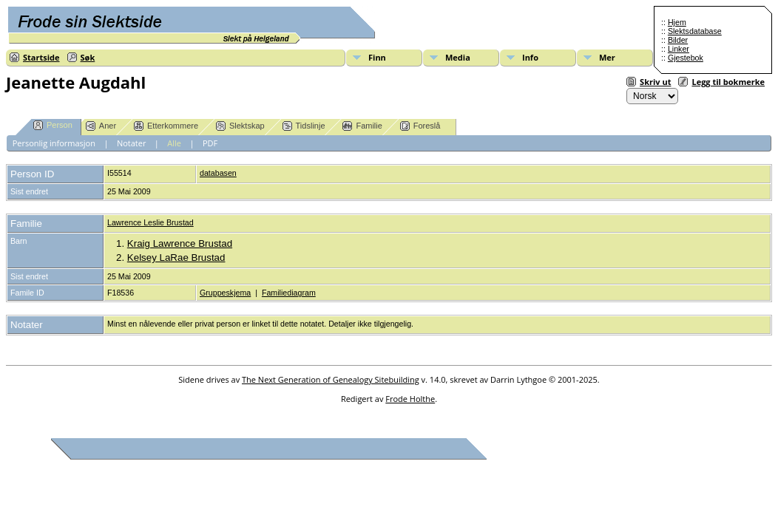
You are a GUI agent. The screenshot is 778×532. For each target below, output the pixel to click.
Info (530, 57)
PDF (210, 143)
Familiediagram (289, 293)
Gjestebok (686, 58)
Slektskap (240, 126)
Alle (174, 143)
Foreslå (420, 126)
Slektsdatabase (695, 31)
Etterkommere (166, 126)
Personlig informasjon (54, 143)
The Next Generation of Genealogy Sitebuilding (331, 379)
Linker (679, 49)
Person (53, 125)
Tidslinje (304, 126)
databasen (218, 173)
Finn (377, 57)
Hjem (677, 22)
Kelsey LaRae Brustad (176, 258)
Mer (607, 57)
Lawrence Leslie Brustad (150, 222)
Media (458, 57)
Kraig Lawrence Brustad (180, 243)
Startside (41, 57)
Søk (88, 57)
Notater (132, 143)
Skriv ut (655, 82)
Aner (101, 126)
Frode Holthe (410, 399)
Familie (362, 126)
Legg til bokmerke (728, 82)
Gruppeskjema (225, 293)
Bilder (678, 40)
